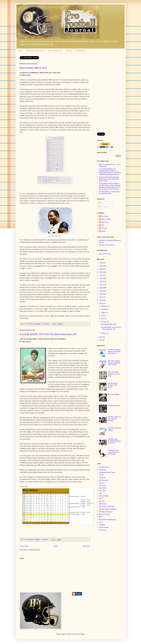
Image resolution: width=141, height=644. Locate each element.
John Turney (105, 222)
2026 (101, 263)
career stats (102, 486)
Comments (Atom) (34, 550)
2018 (101, 288)
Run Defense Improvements (108, 520)
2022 (101, 275)
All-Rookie (102, 478)
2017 (101, 291)
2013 (101, 303)
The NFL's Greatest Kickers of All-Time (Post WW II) (114, 352)
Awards (101, 483)
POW (101, 517)
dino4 (69, 634)
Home (20, 51)
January (104, 333)
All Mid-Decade (104, 467)
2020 (101, 282)
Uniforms (102, 525)
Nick (103, 225)
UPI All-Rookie (104, 527)
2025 (101, 266)
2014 (101, 300)
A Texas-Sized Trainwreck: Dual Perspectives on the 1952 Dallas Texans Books (109, 179)
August (104, 312)
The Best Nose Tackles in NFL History (113, 385)
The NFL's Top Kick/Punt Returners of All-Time (114, 441)
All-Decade (103, 470)
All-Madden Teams (114, 406)
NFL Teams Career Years (35, 51)
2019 (101, 285)
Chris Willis (103, 488)
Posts (101, 203)
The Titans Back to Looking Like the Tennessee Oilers (109, 193)
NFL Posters (103, 504)
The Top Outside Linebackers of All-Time (114, 374)
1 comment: (45, 539)
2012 (101, 337)
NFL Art (69, 51)
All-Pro (101, 475)
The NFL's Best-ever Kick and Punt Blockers (115, 419)
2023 (101, 272)
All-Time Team (104, 480)
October (104, 309)
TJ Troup (104, 228)
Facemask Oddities (114, 394)
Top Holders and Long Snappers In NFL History (114, 452)
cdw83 (103, 231)
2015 (101, 297)
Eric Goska (105, 216)
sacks (101, 522)
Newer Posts (24, 546)
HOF (100, 493)
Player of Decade (104, 514)
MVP (101, 499)
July (103, 315)
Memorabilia (80, 51)
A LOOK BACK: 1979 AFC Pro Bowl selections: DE (48, 334)
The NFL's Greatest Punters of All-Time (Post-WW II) (114, 363)
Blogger (82, 634)
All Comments (104, 206)
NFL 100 (102, 501)
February (104, 322)
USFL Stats (102, 530)
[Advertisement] (109, 96)
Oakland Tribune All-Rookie (108, 509)
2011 (101, 340)
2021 (101, 278)
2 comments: (46, 324)
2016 (101, 294)
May (103, 319)
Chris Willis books (105, 254)
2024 (101, 269)
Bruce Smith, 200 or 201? (33, 68)
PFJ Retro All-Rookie (106, 512)
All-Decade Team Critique (107, 472)
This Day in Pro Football (107, 245)
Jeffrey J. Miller (106, 219)
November (105, 306)
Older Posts (86, 546)
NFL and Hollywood (55, 51)
